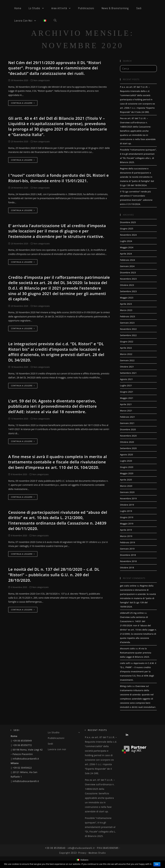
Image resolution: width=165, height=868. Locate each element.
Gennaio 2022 (127, 360)
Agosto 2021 (126, 379)
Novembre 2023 (128, 279)
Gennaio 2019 (127, 549)
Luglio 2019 (126, 511)
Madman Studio (97, 853)
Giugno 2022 (127, 342)
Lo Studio (64, 732)
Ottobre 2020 (127, 442)
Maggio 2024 (127, 247)
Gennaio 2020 (127, 492)
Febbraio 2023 (128, 316)
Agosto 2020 (126, 455)
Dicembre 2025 (128, 222)
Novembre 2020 (128, 436)
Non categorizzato (42, 80)
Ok (157, 864)
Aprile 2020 (126, 480)
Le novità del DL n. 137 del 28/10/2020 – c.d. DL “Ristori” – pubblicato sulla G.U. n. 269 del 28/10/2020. (54, 575)
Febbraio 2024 (128, 260)
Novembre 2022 (128, 329)
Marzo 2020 (126, 486)
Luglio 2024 (126, 241)
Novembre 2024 (128, 235)
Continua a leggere (23, 103)
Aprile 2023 (126, 304)
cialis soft (125, 663)
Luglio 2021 (126, 385)
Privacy (82, 853)
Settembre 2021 (128, 373)
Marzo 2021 (126, 411)
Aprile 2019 (126, 530)
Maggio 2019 (127, 524)
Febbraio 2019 (128, 542)
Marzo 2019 (126, 536)
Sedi (51, 744)
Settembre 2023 (128, 291)
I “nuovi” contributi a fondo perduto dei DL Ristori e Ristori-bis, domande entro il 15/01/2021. (58, 178)
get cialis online (128, 586)
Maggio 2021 (127, 398)
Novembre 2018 (128, 561)
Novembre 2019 (128, 498)
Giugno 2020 (127, 467)
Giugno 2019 (127, 517)
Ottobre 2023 (127, 285)
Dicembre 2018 (128, 555)
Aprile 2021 (126, 404)
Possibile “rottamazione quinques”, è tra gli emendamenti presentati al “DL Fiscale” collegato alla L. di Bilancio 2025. (100, 827)
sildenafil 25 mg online (132, 613)
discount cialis (127, 648)
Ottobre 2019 (127, 505)
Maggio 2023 (127, 298)
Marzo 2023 (126, 310)
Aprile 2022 (126, 348)
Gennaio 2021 (127, 423)
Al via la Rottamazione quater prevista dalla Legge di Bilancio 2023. (136, 653)
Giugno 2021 (127, 392)
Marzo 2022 (126, 354)
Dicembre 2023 (128, 272)
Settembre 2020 (128, 448)
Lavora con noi (57, 749)
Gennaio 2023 (127, 323)
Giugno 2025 (127, 229)
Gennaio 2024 (127, 266)
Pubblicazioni (56, 738)
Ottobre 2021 (127, 367)
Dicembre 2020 (128, 429)
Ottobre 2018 (127, 568)
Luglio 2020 (126, 461)
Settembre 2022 (128, 335)
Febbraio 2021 (128, 417)
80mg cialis (126, 686)
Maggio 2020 (127, 473)
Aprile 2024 (126, 254)
